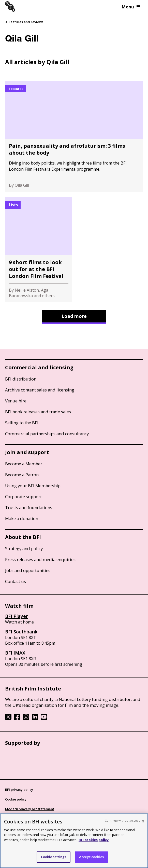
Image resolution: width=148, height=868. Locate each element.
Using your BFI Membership (33, 486)
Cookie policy (16, 799)
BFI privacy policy (19, 790)
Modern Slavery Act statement (30, 809)
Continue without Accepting (124, 820)
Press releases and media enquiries (40, 559)
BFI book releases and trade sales (38, 412)
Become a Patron (22, 475)
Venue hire (16, 401)
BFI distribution (21, 379)
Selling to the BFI (22, 423)
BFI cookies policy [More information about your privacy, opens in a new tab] (94, 840)
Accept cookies (91, 857)
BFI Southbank (21, 632)
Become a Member (24, 464)
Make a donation (22, 518)
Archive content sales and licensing (40, 390)
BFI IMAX (15, 653)
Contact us (16, 581)
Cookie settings (54, 857)
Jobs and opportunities (28, 570)
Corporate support (23, 497)
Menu (131, 7)
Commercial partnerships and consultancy (47, 434)
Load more (74, 316)
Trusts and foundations (29, 507)
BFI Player (16, 616)
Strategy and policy (24, 548)
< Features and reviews (24, 22)
